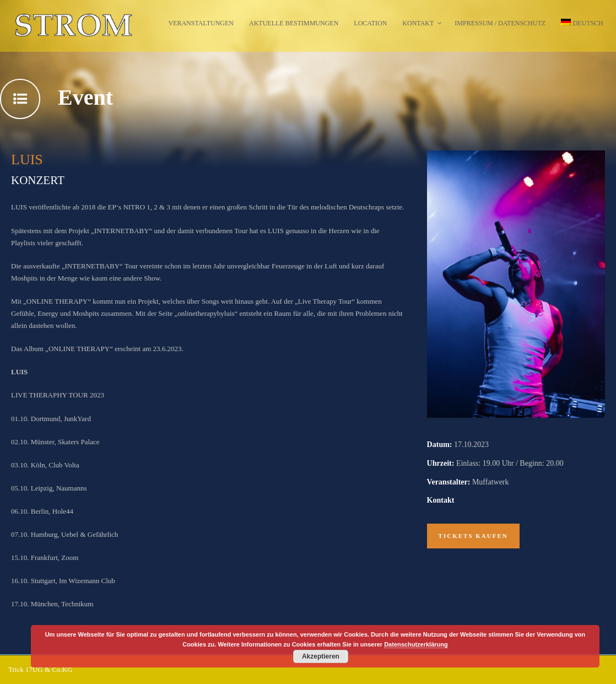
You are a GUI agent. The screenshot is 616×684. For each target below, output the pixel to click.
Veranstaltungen (201, 23)
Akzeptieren (321, 656)
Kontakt (418, 23)
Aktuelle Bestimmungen (294, 23)
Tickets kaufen (473, 536)
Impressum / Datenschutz (500, 23)
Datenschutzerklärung (416, 644)
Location (370, 23)
